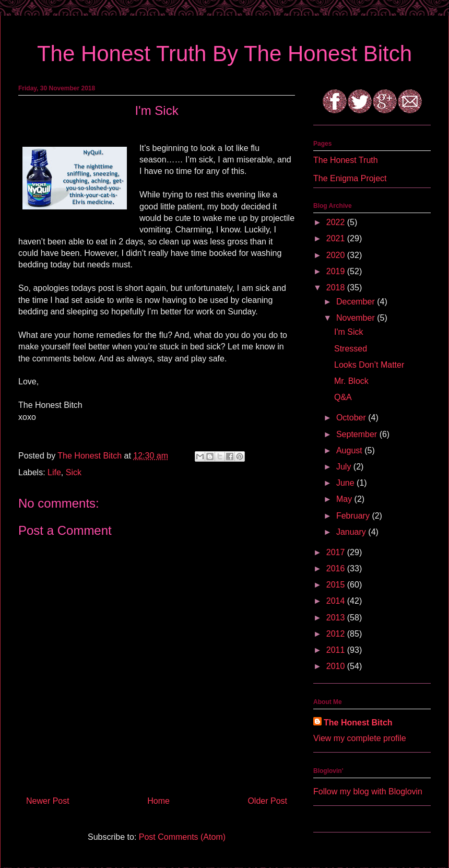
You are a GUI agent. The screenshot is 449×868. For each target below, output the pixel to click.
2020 (337, 255)
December (357, 302)
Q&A (343, 397)
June (346, 483)
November (357, 318)
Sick (74, 472)
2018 (337, 288)
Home (158, 801)
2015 (337, 585)
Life (54, 472)
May (345, 499)
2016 (337, 568)
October (352, 418)
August (350, 450)
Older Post (267, 801)
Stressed (351, 349)
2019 (337, 271)
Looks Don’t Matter (369, 365)
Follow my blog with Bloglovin (368, 791)
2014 (337, 601)
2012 (337, 634)
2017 (337, 552)
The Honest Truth (346, 160)
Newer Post (48, 801)
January (352, 532)
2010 (337, 666)
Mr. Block (351, 381)
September (358, 434)
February (354, 516)
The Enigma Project (350, 178)
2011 (337, 650)
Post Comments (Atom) (182, 837)
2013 (337, 618)
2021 (337, 238)
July (345, 467)
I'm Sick (349, 332)
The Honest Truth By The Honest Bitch (224, 54)
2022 (337, 222)
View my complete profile (360, 738)
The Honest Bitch (91, 456)
